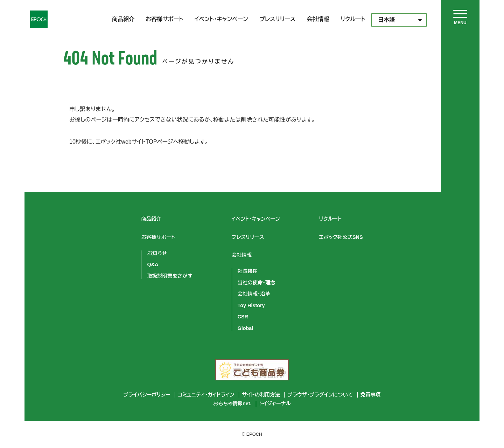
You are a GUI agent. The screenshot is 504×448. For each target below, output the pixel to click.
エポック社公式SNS (341, 237)
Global (246, 328)
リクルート (353, 19)
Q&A (153, 264)
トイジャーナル (275, 404)
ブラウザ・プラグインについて (320, 395)
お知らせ (157, 253)
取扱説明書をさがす (170, 276)
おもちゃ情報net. (232, 404)
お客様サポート (164, 19)
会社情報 (318, 19)
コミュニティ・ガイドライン (206, 395)
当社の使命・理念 (257, 283)
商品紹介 (123, 19)
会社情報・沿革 (254, 294)
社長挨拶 (248, 271)
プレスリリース (277, 19)
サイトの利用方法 (261, 395)
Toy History (251, 305)
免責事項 (371, 395)
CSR (243, 317)
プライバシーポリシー (147, 395)
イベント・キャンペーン (221, 19)
